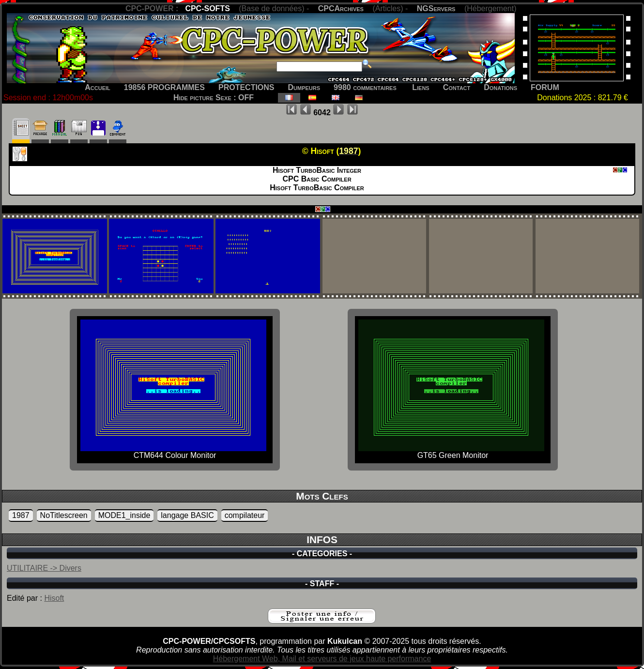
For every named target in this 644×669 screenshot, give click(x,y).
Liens (421, 87)
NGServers (436, 8)
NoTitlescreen (64, 515)
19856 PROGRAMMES (164, 87)
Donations (500, 87)
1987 (21, 515)
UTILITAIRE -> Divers (44, 568)
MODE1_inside (124, 515)
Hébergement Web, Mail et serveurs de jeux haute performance (322, 659)
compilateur (245, 515)
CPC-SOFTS (207, 8)
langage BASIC (187, 515)
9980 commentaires (365, 87)
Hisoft (54, 598)
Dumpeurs (304, 87)
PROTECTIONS (246, 87)
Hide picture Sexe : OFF (214, 98)
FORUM (545, 87)
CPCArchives (341, 8)
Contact (457, 87)
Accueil (98, 87)
